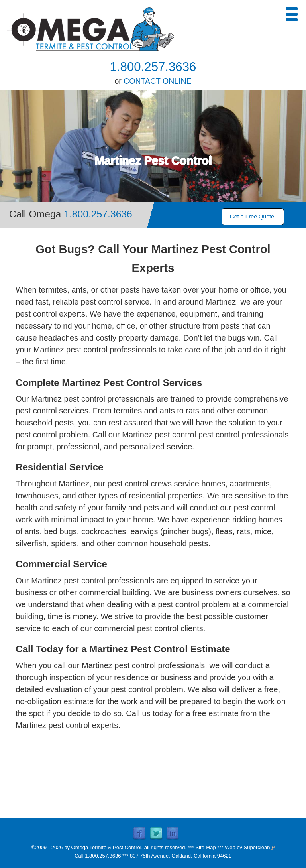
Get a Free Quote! (253, 217)
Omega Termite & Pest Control (106, 847)
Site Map (205, 847)
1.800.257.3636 (153, 67)
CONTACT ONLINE (157, 81)
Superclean (259, 847)
